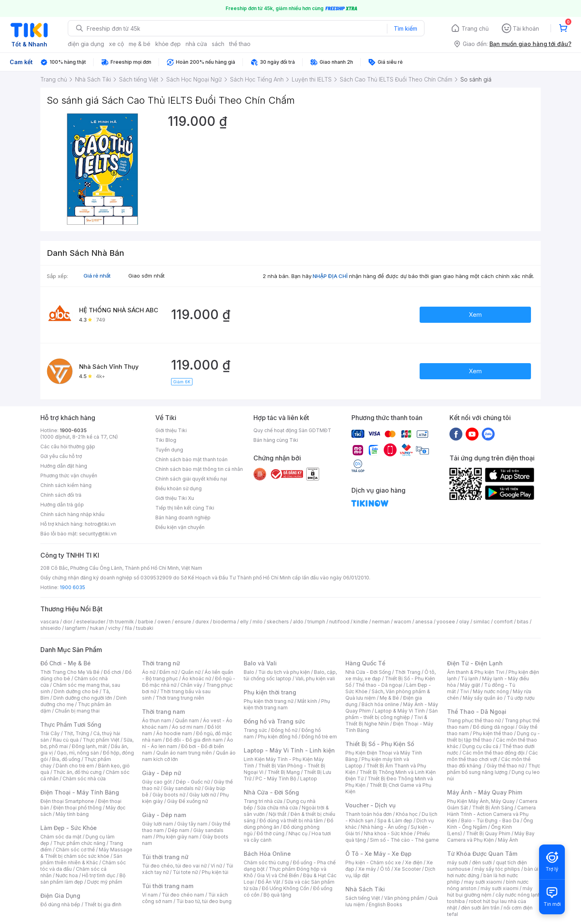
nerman (381, 622)
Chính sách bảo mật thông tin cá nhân (199, 469)
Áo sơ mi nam (188, 727)
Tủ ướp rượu (521, 698)
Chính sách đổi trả (61, 495)
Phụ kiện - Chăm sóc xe (373, 862)
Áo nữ (149, 672)
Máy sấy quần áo (483, 698)
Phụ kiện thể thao (493, 733)
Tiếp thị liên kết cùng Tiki (185, 508)
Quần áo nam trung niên (184, 753)
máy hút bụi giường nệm (490, 892)
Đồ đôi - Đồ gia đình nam (194, 740)
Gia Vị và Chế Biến (278, 875)
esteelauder (91, 622)
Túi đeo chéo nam (183, 895)
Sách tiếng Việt (363, 898)
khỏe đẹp (168, 44)
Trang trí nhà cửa (263, 801)
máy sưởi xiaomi (499, 888)
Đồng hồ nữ (284, 730)
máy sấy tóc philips (497, 869)
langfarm (75, 628)
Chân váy (191, 685)
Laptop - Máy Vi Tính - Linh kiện (289, 750)
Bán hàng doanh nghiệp (183, 517)
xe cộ (116, 44)
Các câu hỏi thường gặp (68, 446)
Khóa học (407, 814)
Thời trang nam (163, 712)
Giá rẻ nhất (97, 276)
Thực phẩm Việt (101, 740)
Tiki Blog (166, 440)
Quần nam (187, 720)
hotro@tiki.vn (100, 524)
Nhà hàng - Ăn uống (384, 827)
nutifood (339, 622)
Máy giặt (470, 685)
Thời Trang (408, 672)
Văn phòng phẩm (404, 898)
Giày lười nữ (203, 795)
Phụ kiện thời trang (270, 692)
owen (164, 622)
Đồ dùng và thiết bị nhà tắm (291, 821)
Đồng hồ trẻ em (319, 737)
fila (128, 628)
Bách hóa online (380, 704)
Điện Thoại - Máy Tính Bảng (80, 792)
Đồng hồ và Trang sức (274, 721)
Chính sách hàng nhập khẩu (72, 514)
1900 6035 (72, 587)
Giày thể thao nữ (505, 766)
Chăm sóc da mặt (61, 837)
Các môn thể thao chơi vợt (492, 756)
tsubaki (145, 628)
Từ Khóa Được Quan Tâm (482, 854)
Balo (249, 672)
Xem (475, 315)
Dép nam (179, 830)
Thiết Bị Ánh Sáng (493, 808)
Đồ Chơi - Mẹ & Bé (66, 663)
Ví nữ (216, 866)
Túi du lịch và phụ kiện (284, 672)
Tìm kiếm (405, 28)
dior (68, 622)
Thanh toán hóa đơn (369, 814)
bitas (523, 622)
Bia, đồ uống (66, 759)
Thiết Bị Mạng (284, 772)
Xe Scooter (408, 869)
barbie (146, 622)
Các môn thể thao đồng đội (493, 753)
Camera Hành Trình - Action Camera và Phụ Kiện (491, 814)
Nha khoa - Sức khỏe (388, 833)
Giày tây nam (192, 824)
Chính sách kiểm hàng (66, 485)
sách (218, 44)
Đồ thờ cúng (271, 833)
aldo (298, 622)
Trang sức (255, 730)
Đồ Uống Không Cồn (285, 888)
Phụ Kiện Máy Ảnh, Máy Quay (481, 801)
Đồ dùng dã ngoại (494, 727)
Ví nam (150, 895)
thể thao (240, 44)
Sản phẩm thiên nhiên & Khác (81, 859)
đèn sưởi (482, 862)
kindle (361, 622)
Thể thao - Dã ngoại (379, 685)
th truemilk (122, 622)
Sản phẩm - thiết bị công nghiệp (392, 714)
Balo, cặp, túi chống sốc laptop (290, 675)
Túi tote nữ (185, 872)
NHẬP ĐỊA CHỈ (330, 276)
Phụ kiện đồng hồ (278, 737)
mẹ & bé (140, 44)
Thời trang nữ (161, 663)
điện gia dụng (86, 44)
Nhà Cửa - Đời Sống (271, 792)
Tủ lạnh (469, 678)
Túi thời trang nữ (165, 857)
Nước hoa (67, 875)
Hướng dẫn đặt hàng (64, 466)
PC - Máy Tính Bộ (276, 779)
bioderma (225, 622)
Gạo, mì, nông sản (78, 753)
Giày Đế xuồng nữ (187, 801)
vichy (114, 628)
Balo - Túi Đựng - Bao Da (490, 821)
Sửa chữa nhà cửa (277, 808)
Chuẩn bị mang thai (77, 711)
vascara (50, 622)
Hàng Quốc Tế (365, 663)
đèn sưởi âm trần (480, 908)
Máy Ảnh (508, 840)
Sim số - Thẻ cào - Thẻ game (404, 840)
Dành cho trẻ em (75, 766)
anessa (424, 622)
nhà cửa (196, 44)
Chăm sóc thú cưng (266, 862)
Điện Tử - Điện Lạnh (475, 663)
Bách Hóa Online (267, 854)
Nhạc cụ (298, 833)
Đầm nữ (168, 672)
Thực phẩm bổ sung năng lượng (494, 769)
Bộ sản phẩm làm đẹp (83, 879)
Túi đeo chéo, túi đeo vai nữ (174, 866)
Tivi (464, 691)
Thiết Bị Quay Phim (488, 833)
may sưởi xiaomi (483, 882)
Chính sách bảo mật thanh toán (191, 459)
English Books (386, 904)
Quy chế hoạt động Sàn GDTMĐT (292, 430)
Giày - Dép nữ (162, 773)
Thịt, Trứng (76, 733)
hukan (97, 628)
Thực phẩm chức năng (79, 843)
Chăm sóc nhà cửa (84, 779)
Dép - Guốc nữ (193, 782)
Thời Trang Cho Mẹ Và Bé (70, 672)
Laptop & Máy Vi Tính (400, 711)
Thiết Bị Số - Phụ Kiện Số (380, 744)
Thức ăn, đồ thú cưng (77, 772)
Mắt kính (307, 701)
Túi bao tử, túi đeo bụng (204, 901)
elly (244, 622)
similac (482, 622)
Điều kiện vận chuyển (180, 527)
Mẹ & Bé (389, 698)
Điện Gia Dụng (60, 896)
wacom (402, 622)
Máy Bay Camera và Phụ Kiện (491, 837)
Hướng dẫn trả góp (62, 505)
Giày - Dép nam (164, 815)
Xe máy (367, 869)
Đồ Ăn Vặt (269, 882)
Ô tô (385, 869)
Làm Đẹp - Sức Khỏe (69, 828)
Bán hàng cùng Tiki (276, 440)
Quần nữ (191, 672)
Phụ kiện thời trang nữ (269, 701)
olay (464, 622)
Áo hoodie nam (174, 733)
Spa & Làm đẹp (395, 821)
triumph (316, 622)
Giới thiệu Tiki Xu (175, 498)
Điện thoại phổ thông (77, 808)
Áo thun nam (157, 720)
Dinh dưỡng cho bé (76, 691)
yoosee (446, 622)
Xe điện (414, 862)
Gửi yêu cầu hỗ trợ (61, 456)
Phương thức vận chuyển (69, 476)
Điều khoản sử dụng (179, 488)
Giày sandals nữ (182, 788)
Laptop (309, 779)
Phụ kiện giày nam (177, 837)
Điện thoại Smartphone (67, 801)
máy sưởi (458, 862)
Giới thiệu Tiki (171, 430)
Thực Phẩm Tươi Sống (71, 724)
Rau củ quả (66, 740)
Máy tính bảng (72, 814)
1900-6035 (73, 430)
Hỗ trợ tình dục (99, 875)
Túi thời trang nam (168, 886)
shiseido (51, 628)
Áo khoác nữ (196, 678)
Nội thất (278, 814)
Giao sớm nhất (146, 276)
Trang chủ (475, 28)
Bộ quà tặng (277, 895)
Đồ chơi (112, 672)
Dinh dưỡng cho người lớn (83, 698)
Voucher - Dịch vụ (370, 805)
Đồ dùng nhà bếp (60, 904)
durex (202, 622)
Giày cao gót (157, 782)
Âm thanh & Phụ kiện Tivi (476, 672)
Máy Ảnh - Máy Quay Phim (485, 792)
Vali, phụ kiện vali (315, 678)
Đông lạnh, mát (89, 746)
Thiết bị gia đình (103, 904)
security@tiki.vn (98, 534)
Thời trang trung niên (180, 698)
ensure (183, 622)
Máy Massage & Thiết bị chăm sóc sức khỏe (86, 853)
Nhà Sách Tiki (365, 889)
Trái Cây (50, 733)
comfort (503, 622)
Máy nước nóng (491, 691)
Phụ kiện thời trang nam (287, 704)
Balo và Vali (260, 663)
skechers (278, 622)
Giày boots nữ (169, 795)
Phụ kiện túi (215, 872)
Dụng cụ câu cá (480, 746)
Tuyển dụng (169, 450)
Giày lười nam (158, 824)
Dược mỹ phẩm (105, 882)
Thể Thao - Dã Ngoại (477, 712)
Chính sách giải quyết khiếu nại (191, 479)
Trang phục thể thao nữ (474, 720)
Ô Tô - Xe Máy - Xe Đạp (378, 854)
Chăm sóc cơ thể (75, 850)
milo (258, 622)
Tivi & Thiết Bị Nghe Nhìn (386, 720)
